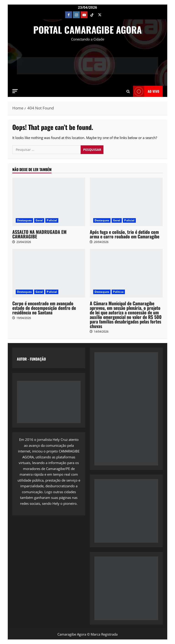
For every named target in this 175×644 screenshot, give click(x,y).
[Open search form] (128, 91)
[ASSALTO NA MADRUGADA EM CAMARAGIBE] (49, 202)
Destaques (24, 220)
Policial (52, 220)
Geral (39, 220)
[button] (15, 91)
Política (118, 292)
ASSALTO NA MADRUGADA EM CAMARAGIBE (39, 234)
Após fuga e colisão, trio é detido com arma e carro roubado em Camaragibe (125, 234)
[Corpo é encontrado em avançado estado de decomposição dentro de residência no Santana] (49, 273)
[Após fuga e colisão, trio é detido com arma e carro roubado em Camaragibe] (126, 202)
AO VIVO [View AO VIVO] (146, 91)
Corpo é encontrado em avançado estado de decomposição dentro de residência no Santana (44, 308)
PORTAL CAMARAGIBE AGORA (87, 30)
